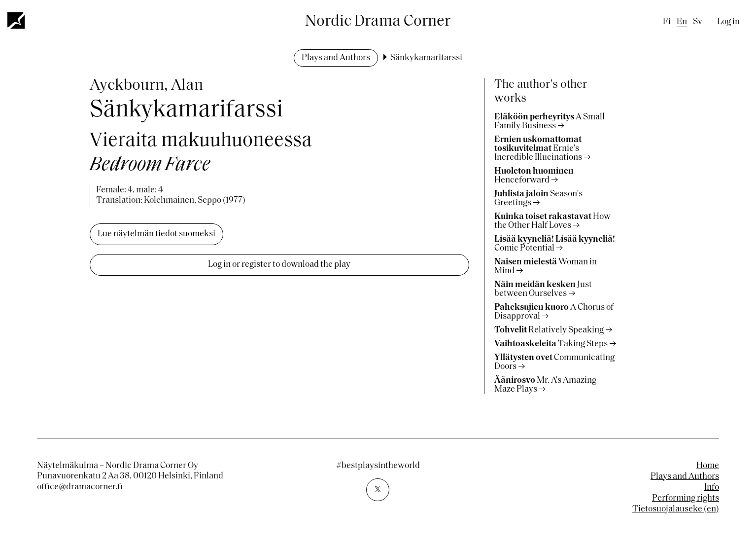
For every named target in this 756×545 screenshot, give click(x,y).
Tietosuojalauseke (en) (676, 509)
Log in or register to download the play (279, 265)
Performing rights (686, 498)
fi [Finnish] (667, 22)
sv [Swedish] (698, 22)
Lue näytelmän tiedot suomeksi (156, 234)
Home (708, 466)
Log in (728, 22)
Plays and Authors (336, 58)
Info (712, 488)
